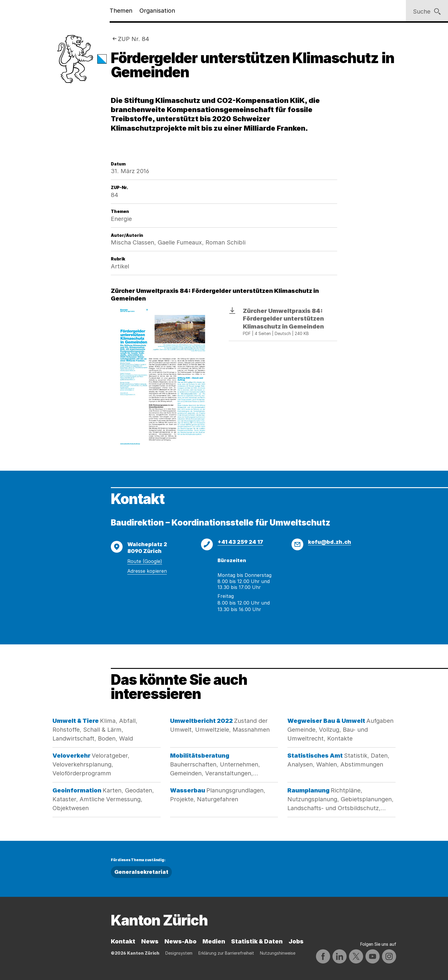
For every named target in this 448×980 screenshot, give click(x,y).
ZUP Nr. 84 (134, 39)
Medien (214, 941)
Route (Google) (145, 561)
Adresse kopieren (147, 571)
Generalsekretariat (141, 872)
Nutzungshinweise (278, 953)
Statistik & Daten (257, 941)
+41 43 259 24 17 (240, 542)
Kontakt (123, 941)
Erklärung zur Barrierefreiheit (226, 953)
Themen (121, 11)
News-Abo (181, 941)
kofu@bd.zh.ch (330, 542)
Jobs (296, 941)
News (150, 941)
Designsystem (179, 953)
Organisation (157, 11)
